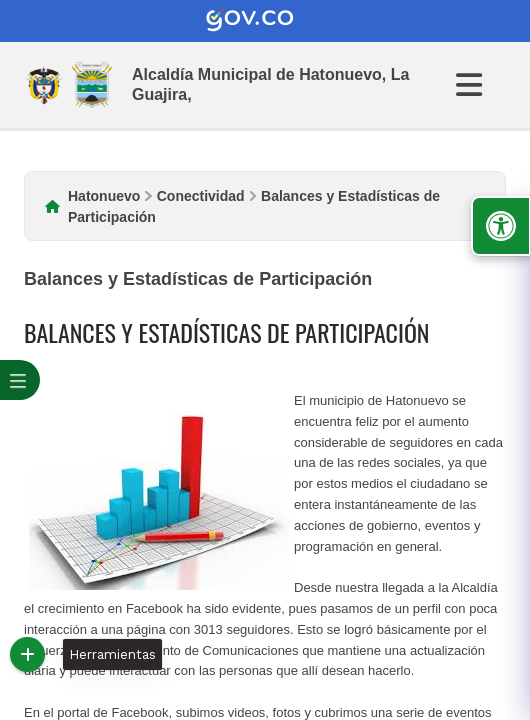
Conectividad (201, 196)
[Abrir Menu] (481, 85)
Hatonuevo (104, 196)
